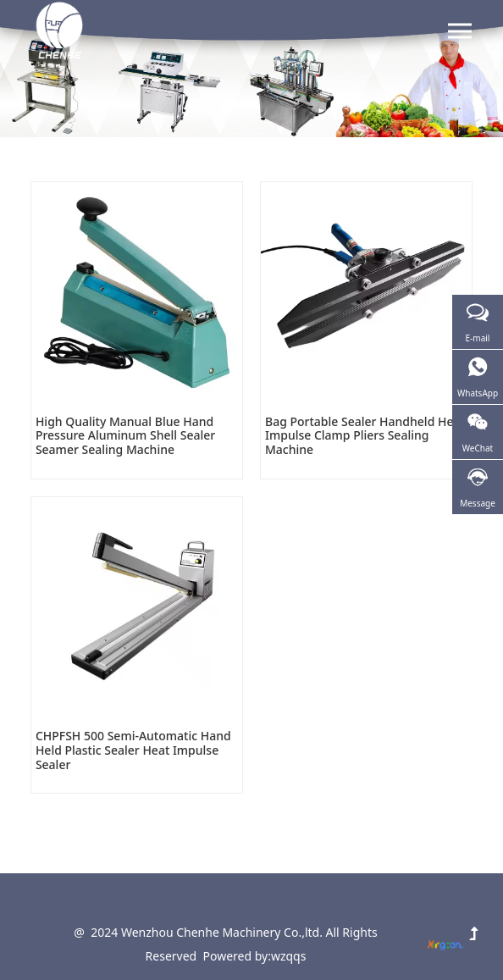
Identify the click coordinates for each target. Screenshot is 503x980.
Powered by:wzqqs (255, 956)
